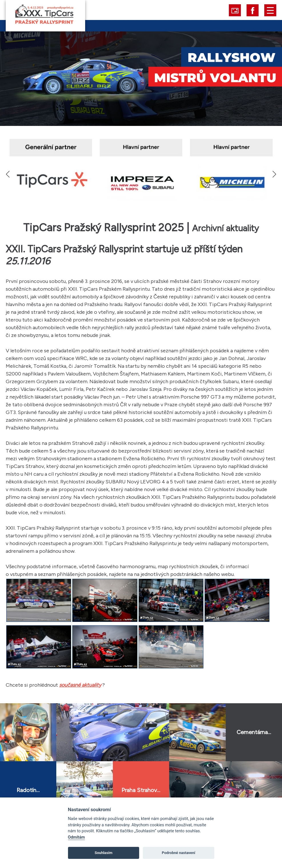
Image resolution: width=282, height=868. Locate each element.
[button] (274, 174)
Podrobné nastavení (178, 853)
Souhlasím (103, 853)
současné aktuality (80, 685)
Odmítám (76, 837)
